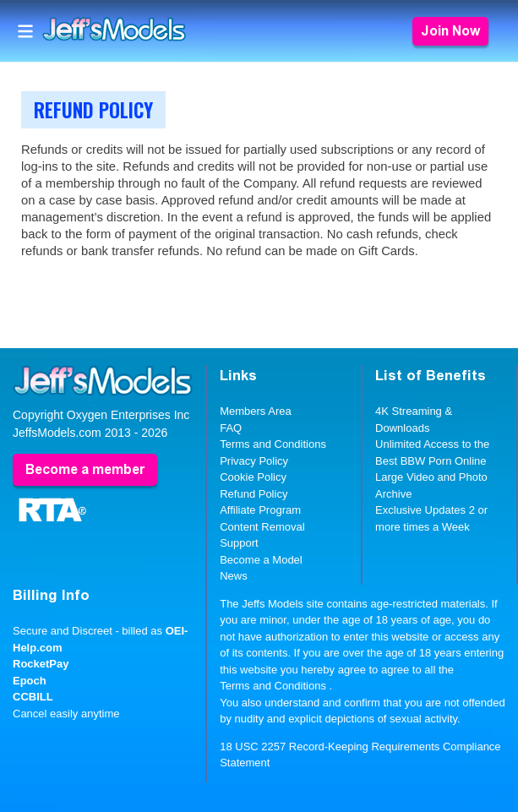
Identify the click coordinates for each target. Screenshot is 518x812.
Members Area (256, 411)
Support (239, 543)
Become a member (85, 469)
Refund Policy (254, 494)
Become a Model (261, 560)
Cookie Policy (253, 477)
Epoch (30, 681)
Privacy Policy (254, 461)
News (234, 576)
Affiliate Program (260, 510)
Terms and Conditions (273, 444)
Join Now (450, 31)
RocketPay (41, 664)
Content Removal (262, 527)
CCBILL (33, 697)
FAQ (231, 428)
